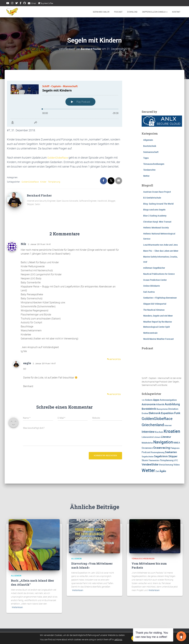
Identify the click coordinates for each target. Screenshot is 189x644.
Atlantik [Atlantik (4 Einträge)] (160, 404)
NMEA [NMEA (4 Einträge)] (177, 442)
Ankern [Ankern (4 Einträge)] (149, 400)
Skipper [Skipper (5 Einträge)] (173, 456)
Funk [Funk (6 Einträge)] (177, 413)
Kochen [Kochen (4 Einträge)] (159, 432)
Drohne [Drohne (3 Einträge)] (145, 413)
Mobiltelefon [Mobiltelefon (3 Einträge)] (147, 443)
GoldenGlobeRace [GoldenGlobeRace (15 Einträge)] (157, 418)
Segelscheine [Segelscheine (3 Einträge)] (148, 456)
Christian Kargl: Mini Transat (157, 222)
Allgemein (148, 140)
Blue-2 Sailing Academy (155, 215)
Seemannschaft (151, 152)
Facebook (21, 4)
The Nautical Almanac (154, 310)
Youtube (8, 4)
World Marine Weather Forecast (158, 339)
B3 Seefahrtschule (152, 198)
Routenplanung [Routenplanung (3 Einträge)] (158, 452)
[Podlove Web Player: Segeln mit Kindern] (65, 104)
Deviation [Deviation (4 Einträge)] (173, 409)
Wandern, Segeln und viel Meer (158, 316)
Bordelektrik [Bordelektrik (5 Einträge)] (149, 409)
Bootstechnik (150, 146)
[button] (167, 12)
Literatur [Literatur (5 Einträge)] (166, 437)
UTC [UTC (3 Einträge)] (176, 460)
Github (25, 4)
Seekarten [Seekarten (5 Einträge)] (171, 452)
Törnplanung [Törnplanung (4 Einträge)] (167, 460)
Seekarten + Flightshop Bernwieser (160, 298)
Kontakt (176, 12)
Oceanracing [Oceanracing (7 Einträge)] (162, 448)
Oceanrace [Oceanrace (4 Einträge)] (147, 448)
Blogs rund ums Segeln (154, 210)
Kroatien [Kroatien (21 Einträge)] (172, 431)
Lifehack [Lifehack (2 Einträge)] (157, 437)
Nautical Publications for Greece (159, 274)
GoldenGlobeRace (58, 157)
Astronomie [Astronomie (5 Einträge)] (149, 404)
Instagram (12, 4)
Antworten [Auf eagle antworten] (114, 394)
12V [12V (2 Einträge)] (143, 400)
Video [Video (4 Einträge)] (177, 464)
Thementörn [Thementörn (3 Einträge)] (154, 460)
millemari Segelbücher (154, 268)
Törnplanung (54, 182)
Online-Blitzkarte (151, 286)
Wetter (146, 176)
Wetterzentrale (150, 333)
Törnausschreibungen (154, 164)
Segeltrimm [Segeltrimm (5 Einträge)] (161, 456)
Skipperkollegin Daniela (155, 12)
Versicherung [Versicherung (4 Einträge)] (166, 464)
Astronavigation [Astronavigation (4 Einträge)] (168, 400)
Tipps (146, 158)
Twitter (17, 4)
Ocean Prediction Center (155, 280)
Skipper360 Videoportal (155, 304)
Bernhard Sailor (101, 12)
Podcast (118, 12)
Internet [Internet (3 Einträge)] (168, 425)
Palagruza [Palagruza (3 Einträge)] (175, 448)
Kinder (43, 182)
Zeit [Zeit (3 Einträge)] (157, 471)
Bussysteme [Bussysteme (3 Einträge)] (162, 409)
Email (34, 3)
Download (132, 12)
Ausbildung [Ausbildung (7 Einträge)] (172, 404)
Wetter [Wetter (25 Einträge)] (148, 470)
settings (117, 640)
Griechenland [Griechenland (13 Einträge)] (153, 425)
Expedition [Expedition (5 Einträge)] (167, 413)
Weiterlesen (17, 607)
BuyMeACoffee (46, 3)
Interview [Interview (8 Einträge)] (148, 431)
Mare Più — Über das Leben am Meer (161, 251)
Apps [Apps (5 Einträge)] (156, 400)
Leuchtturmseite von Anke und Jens (160, 245)
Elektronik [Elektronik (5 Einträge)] (155, 413)
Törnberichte (149, 170)
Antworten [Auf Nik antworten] (114, 359)
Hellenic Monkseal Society (156, 228)
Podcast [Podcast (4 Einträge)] (146, 452)
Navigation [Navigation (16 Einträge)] (163, 442)
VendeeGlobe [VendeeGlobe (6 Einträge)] (150, 464)
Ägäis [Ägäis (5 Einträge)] (163, 471)
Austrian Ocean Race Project (157, 192)
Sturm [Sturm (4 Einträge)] (145, 460)
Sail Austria (149, 292)
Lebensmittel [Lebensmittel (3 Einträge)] (148, 437)
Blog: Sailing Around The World (158, 204)
